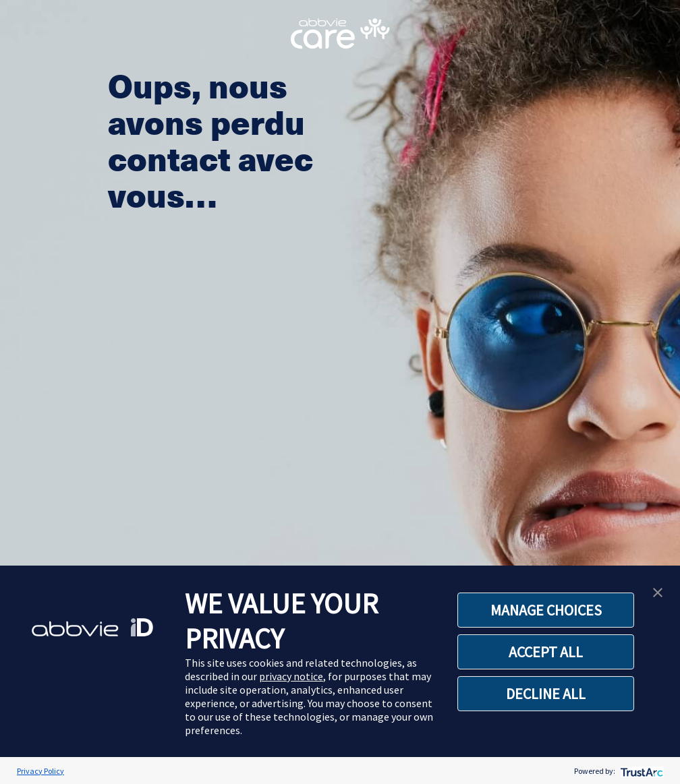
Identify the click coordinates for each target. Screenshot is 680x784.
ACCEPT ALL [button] (546, 652)
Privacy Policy (40, 771)
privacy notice (291, 676)
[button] (658, 591)
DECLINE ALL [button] (546, 694)
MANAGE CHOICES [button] (546, 610)
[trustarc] (641, 771)
